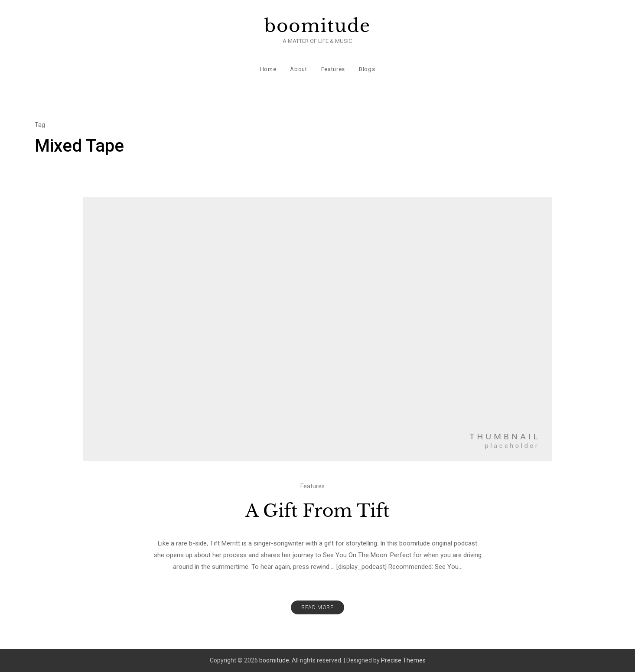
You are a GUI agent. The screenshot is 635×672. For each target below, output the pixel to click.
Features (333, 69)
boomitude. (275, 660)
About (298, 69)
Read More (317, 607)
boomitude (317, 26)
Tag (40, 125)
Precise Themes (403, 660)
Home (268, 69)
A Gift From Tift (317, 511)
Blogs (367, 69)
